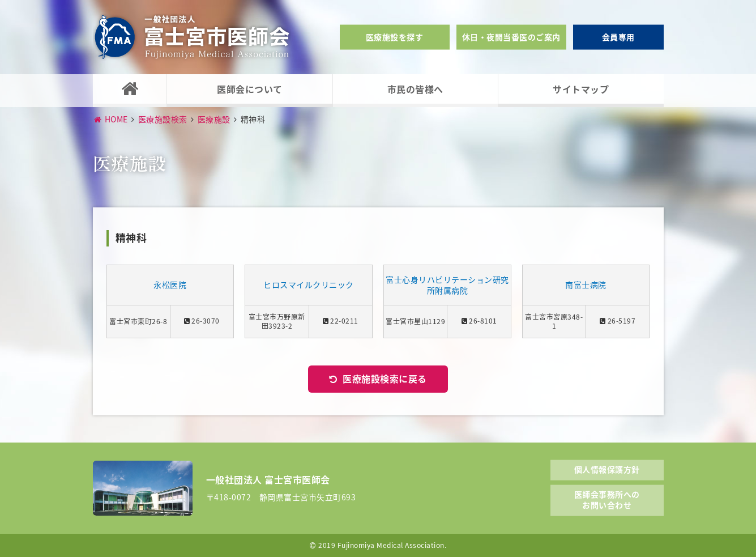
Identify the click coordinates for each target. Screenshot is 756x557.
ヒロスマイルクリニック (309, 285)
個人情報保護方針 (607, 469)
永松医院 (170, 285)
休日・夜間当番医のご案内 (511, 37)
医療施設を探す (395, 37)
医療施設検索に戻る (385, 379)
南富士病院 (586, 285)
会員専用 (618, 37)
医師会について (250, 89)
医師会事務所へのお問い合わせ (607, 499)
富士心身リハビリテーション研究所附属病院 (447, 285)
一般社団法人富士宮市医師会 (192, 37)
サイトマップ (581, 89)
